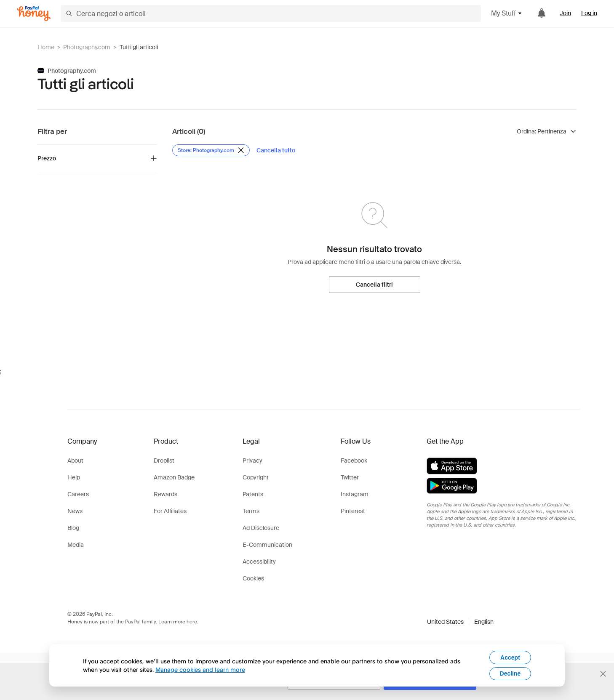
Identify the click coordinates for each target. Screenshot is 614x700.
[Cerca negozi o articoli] (271, 13)
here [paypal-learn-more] (192, 622)
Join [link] (565, 13)
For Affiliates (170, 511)
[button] (460, 622)
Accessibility (259, 562)
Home (46, 47)
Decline (510, 673)
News (75, 511)
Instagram (355, 494)
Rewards (166, 494)
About (75, 460)
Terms (251, 511)
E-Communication (267, 545)
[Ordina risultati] (547, 131)
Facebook (354, 460)
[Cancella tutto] (276, 150)
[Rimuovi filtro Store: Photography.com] (211, 150)
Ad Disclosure (261, 528)
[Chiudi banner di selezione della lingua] (603, 674)
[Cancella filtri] (375, 285)
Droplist (164, 460)
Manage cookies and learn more (200, 669)
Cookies (253, 578)
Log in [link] (589, 13)
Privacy (252, 460)
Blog (73, 528)
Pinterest (353, 511)
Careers (78, 494)
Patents (253, 494)
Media (76, 545)
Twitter (350, 477)
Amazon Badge (174, 477)
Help (74, 477)
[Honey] (34, 14)
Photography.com (87, 47)
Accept (510, 657)
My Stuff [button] (507, 13)
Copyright (256, 477)
